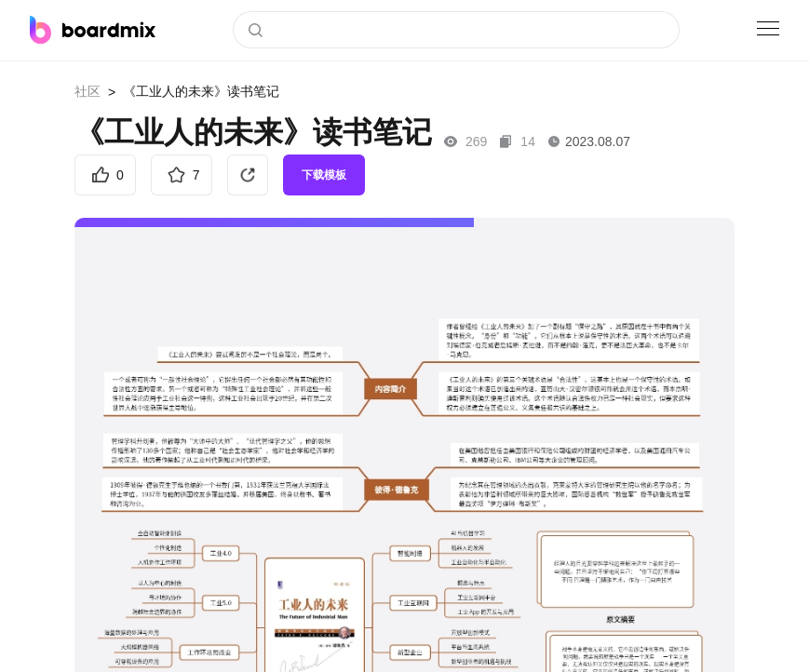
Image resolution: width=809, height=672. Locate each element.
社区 (88, 91)
